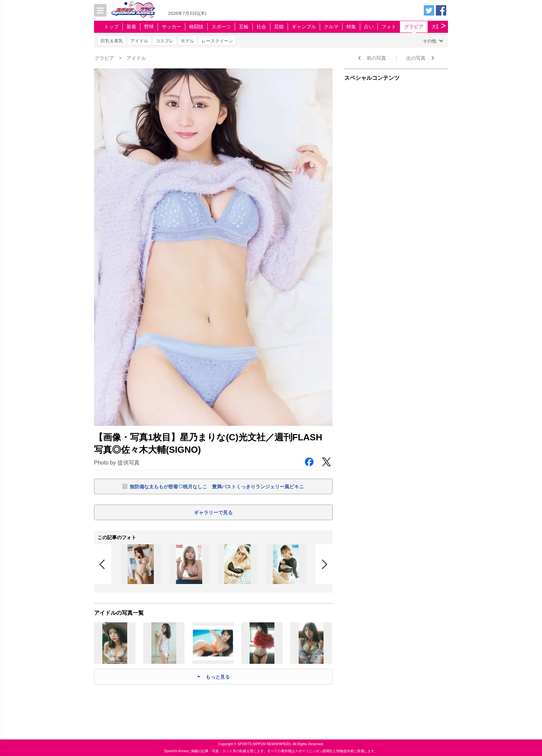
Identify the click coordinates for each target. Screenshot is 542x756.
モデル (188, 41)
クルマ (331, 27)
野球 (149, 27)
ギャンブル (304, 27)
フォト (389, 27)
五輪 (244, 27)
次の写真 (416, 58)
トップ (111, 27)
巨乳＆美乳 (112, 41)
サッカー (171, 27)
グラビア (414, 27)
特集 (351, 27)
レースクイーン (217, 41)
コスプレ (165, 41)
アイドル (139, 41)
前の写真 (376, 58)
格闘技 (196, 27)
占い (369, 27)
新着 (131, 27)
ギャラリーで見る (213, 513)
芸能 (279, 27)
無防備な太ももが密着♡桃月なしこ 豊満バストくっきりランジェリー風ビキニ (217, 487)
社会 (261, 27)
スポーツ (221, 27)
